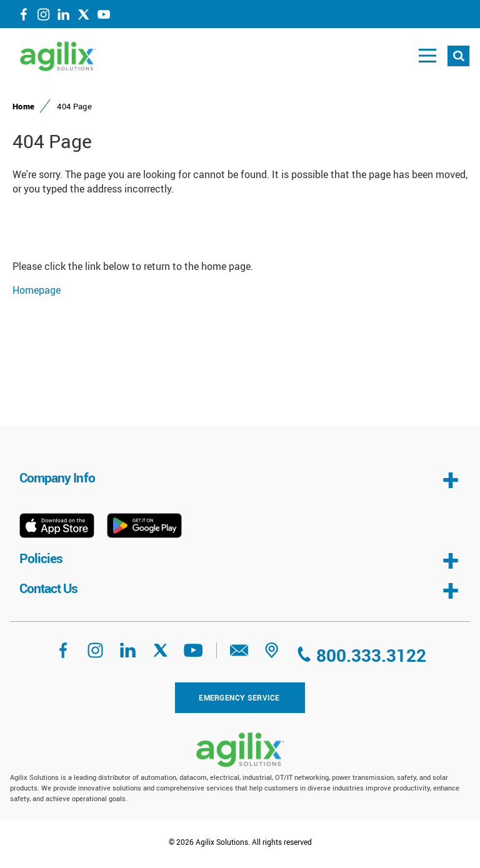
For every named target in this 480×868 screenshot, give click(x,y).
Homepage (37, 290)
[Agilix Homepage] (240, 750)
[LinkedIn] (64, 17)
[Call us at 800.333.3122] (361, 656)
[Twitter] (84, 17)
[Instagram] (44, 17)
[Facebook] (24, 17)
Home (23, 106)
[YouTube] (104, 17)
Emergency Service (239, 697)
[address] (272, 654)
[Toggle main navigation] (427, 56)
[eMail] (239, 654)
